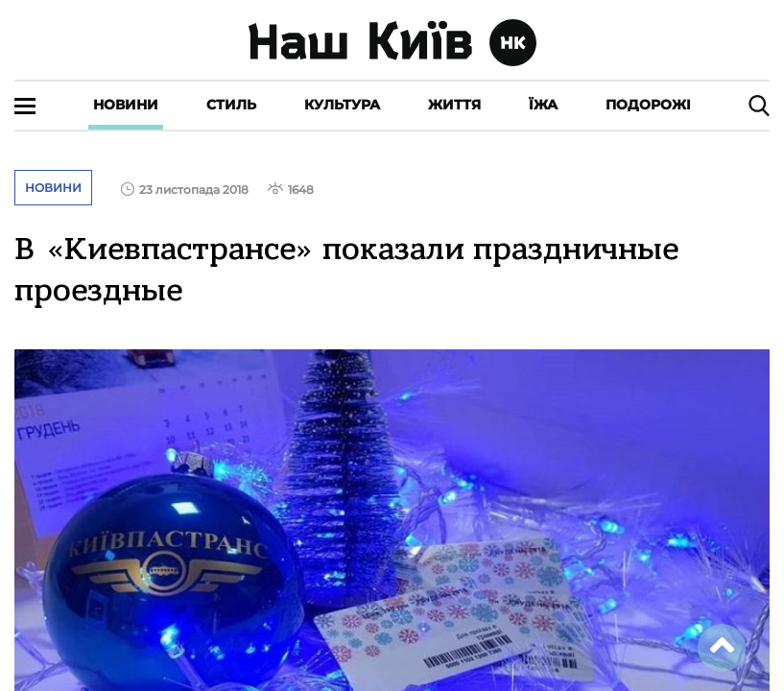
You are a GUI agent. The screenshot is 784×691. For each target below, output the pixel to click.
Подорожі (648, 105)
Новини (126, 105)
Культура (342, 105)
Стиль (231, 105)
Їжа (543, 105)
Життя (454, 105)
